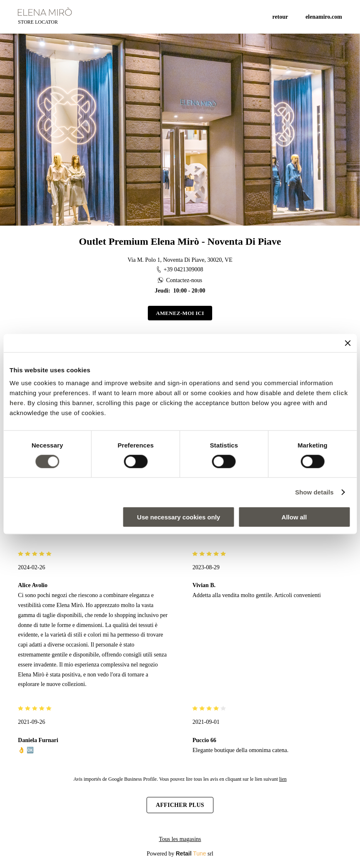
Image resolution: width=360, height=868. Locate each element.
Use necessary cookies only (179, 517)
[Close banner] (348, 343)
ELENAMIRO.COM (324, 17)
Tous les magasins (180, 839)
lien (283, 779)
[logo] (45, 12)
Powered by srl (180, 853)
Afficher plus (180, 805)
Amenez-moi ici (180, 313)
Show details (315, 492)
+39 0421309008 (180, 269)
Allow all (294, 517)
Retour (280, 17)
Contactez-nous (180, 280)
